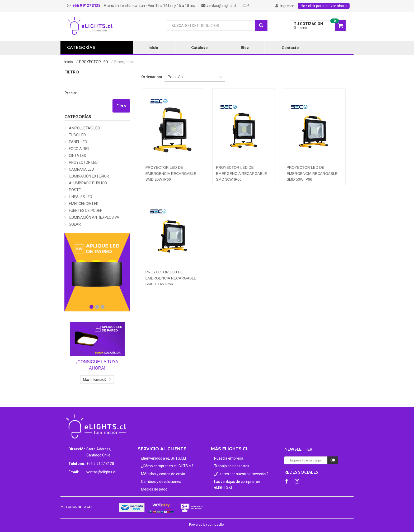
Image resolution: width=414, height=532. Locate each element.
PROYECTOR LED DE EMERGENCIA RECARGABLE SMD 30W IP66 (241, 173)
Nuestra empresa (229, 458)
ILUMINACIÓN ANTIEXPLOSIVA (94, 217)
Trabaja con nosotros (232, 466)
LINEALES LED (81, 197)
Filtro (121, 106)
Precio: (71, 93)
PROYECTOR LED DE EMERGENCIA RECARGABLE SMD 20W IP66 (171, 173)
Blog (245, 47)
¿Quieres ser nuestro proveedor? (241, 474)
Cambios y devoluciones (161, 482)
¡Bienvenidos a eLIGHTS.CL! (163, 458)
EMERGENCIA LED (84, 204)
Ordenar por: (152, 77)
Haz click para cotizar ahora (324, 6)
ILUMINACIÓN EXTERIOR (89, 176)
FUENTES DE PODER (86, 211)
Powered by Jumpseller (207, 524)
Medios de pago (154, 489)
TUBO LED (77, 135)
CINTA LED (78, 156)
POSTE (75, 190)
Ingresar (285, 6)
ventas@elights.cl (101, 472)
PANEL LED (78, 142)
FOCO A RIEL (79, 149)
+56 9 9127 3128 (100, 464)
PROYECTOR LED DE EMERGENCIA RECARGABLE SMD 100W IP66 (171, 278)
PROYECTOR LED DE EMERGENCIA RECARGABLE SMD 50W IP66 (312, 173)
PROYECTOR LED (94, 62)
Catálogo (199, 47)
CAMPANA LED (81, 169)
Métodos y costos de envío (163, 474)
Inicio (153, 47)
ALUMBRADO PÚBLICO (88, 183)
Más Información (97, 379)
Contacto (290, 47)
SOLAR (75, 224)
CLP (246, 6)
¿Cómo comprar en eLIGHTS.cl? (167, 466)
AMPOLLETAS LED (84, 128)
